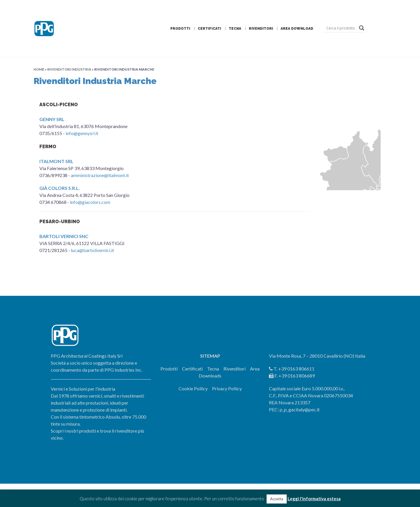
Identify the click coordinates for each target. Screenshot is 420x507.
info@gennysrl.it (82, 133)
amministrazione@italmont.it (100, 175)
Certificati (209, 29)
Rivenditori (261, 29)
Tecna (235, 29)
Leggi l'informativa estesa (314, 499)
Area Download (297, 29)
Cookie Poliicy (193, 388)
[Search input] (341, 28)
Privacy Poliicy (227, 388)
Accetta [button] (277, 499)
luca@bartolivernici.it (92, 250)
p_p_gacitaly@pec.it (300, 409)
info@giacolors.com (90, 202)
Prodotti (180, 29)
